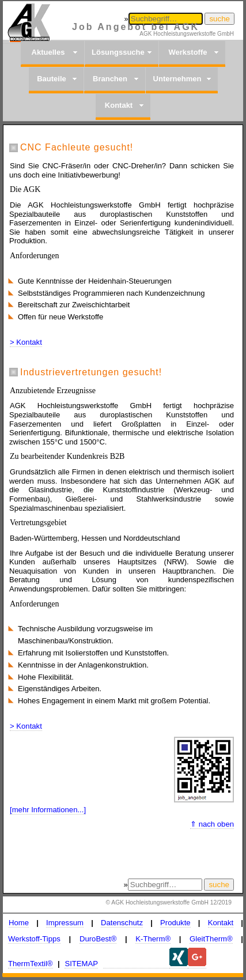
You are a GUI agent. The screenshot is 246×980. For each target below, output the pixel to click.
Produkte (175, 923)
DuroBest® (98, 939)
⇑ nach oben (212, 824)
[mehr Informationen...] (48, 810)
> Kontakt (26, 342)
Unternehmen (177, 79)
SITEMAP (81, 964)
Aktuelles (48, 52)
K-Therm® (153, 939)
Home (19, 923)
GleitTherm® (211, 939)
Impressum (65, 923)
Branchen (110, 79)
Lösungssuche (118, 52)
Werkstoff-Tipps (34, 939)
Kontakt (119, 105)
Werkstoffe (188, 52)
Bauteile (52, 79)
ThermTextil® (31, 964)
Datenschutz (122, 923)
